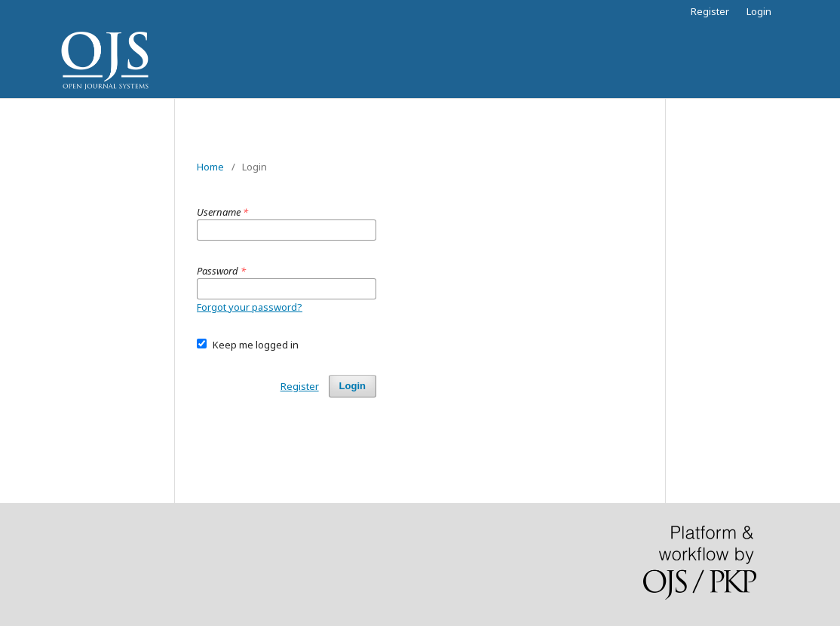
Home (210, 167)
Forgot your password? (250, 307)
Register (710, 11)
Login (759, 11)
